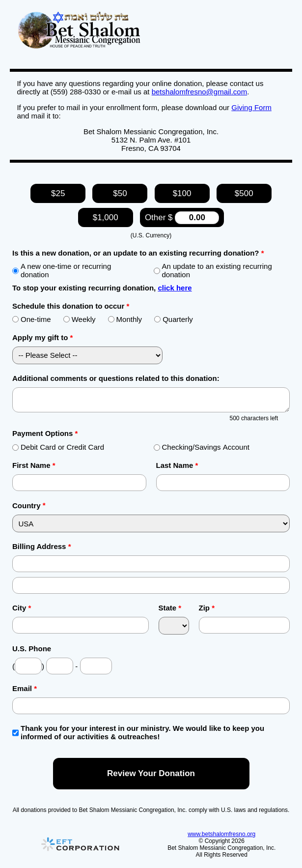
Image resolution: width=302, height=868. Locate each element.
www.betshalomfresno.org (221, 834)
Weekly (80, 319)
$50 (120, 193)
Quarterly (174, 319)
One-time (32, 319)
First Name (34, 465)
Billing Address (41, 546)
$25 (58, 193)
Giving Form (251, 107)
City (22, 608)
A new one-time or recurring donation (62, 270)
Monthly (125, 319)
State (170, 608)
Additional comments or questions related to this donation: (116, 378)
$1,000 (106, 217)
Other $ (182, 218)
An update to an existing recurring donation (213, 270)
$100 (182, 193)
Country (27, 506)
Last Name (177, 465)
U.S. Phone (32, 649)
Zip (207, 608)
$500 (244, 193)
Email (25, 688)
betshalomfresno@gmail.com (199, 92)
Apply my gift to (42, 337)
